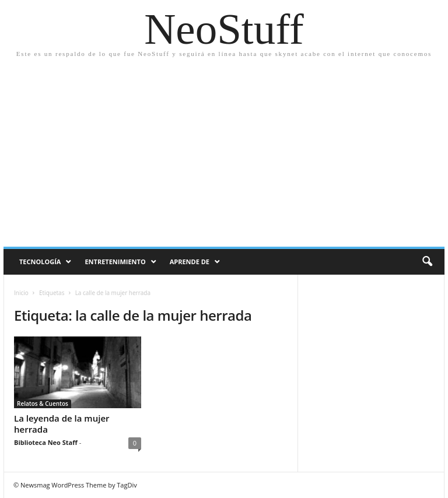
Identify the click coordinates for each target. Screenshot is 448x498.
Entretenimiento (115, 262)
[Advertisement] (224, 148)
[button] (427, 262)
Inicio (21, 293)
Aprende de (190, 262)
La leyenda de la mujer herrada (62, 424)
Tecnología (40, 262)
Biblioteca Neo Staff (46, 442)
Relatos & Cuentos (43, 404)
